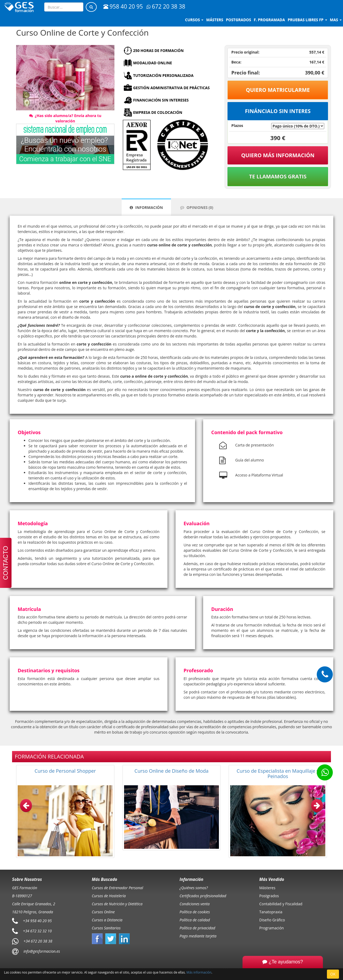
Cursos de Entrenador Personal (118, 888)
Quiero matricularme (278, 90)
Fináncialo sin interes (278, 111)
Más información (199, 972)
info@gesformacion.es (41, 951)
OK (333, 974)
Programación (272, 928)
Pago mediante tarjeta (198, 936)
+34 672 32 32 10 (37, 931)
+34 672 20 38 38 (38, 941)
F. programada (269, 20)
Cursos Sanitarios (106, 928)
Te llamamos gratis (278, 176)
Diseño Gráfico (272, 920)
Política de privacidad (197, 928)
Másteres (267, 888)
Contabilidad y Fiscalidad (281, 904)
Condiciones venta (195, 904)
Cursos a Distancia (107, 920)
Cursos (194, 20)
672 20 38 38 (166, 6)
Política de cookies (195, 912)
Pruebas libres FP (307, 20)
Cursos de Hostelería (109, 896)
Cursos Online (103, 912)
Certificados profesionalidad (203, 896)
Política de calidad (195, 920)
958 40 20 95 (123, 6)
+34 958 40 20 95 (37, 921)
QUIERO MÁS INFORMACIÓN (278, 155)
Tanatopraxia (271, 912)
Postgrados (269, 896)
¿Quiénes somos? (194, 888)
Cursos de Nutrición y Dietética (117, 904)
